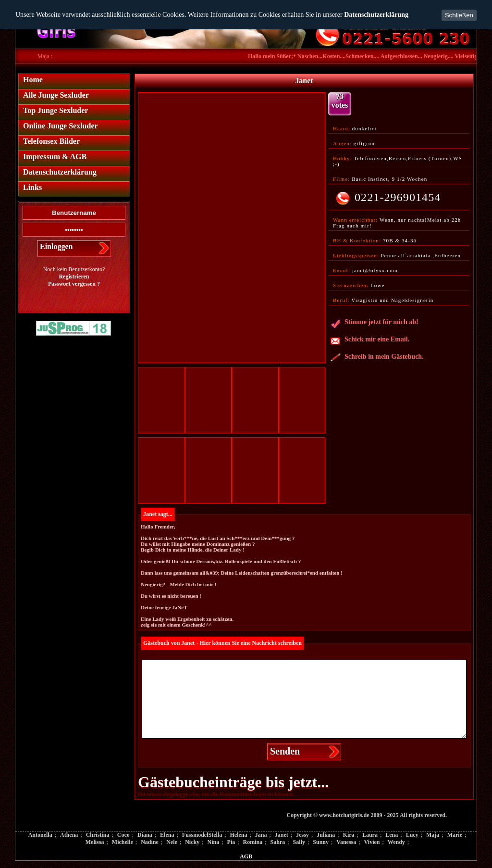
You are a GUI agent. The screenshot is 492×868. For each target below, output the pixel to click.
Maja (433, 835)
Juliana (326, 835)
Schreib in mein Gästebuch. (377, 358)
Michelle (123, 842)
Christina (98, 835)
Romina (253, 842)
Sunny (321, 842)
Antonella (40, 835)
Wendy (396, 842)
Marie (455, 835)
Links (32, 187)
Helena (238, 835)
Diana (145, 835)
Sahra (278, 842)
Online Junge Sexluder (61, 126)
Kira (349, 835)
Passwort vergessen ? (74, 284)
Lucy (412, 835)
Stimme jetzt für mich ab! (374, 324)
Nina (214, 842)
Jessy (302, 835)
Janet (282, 835)
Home (33, 80)
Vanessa (346, 842)
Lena (392, 835)
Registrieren (74, 277)
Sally (299, 842)
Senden (285, 751)
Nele (172, 842)
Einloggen (56, 246)
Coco (123, 835)
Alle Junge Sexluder (56, 95)
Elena (167, 835)
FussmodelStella (202, 835)
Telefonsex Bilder (51, 141)
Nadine (150, 842)
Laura (370, 835)
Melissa (95, 842)
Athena (69, 835)
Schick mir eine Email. (370, 341)
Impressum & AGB (55, 157)
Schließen (459, 15)
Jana (261, 835)
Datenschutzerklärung (376, 15)
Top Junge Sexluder (55, 110)
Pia (231, 842)
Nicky (192, 842)
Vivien (372, 842)
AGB (246, 856)
